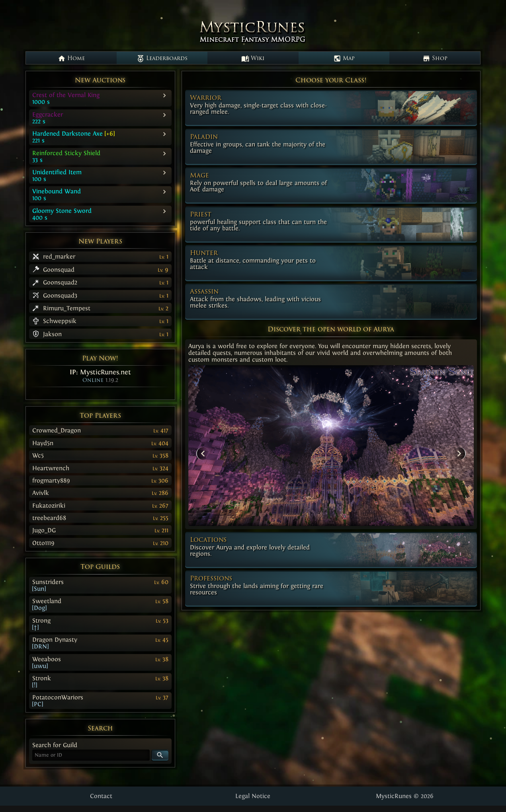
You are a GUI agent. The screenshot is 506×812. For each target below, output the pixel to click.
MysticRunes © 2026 (405, 796)
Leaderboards (162, 58)
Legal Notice (253, 796)
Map (344, 58)
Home (71, 58)
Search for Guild (55, 745)
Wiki (253, 58)
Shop (435, 58)
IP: (100, 372)
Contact (101, 796)
